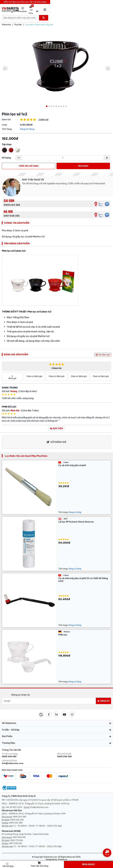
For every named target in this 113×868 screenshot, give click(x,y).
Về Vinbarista (9, 721)
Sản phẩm (7, 734)
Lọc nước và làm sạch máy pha (39, 23)
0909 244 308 (17, 818)
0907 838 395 (12, 214)
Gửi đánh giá (103, 353)
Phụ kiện (18, 23)
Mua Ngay (83, 164)
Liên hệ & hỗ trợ (29, 760)
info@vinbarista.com (39, 805)
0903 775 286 (17, 838)
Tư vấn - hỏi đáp (11, 728)
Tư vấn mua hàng (29, 753)
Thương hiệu (8, 741)
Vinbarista (6, 23)
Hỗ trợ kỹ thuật (84, 753)
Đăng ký (103, 699)
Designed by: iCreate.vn (56, 857)
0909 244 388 (12, 203)
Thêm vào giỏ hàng (29, 164)
